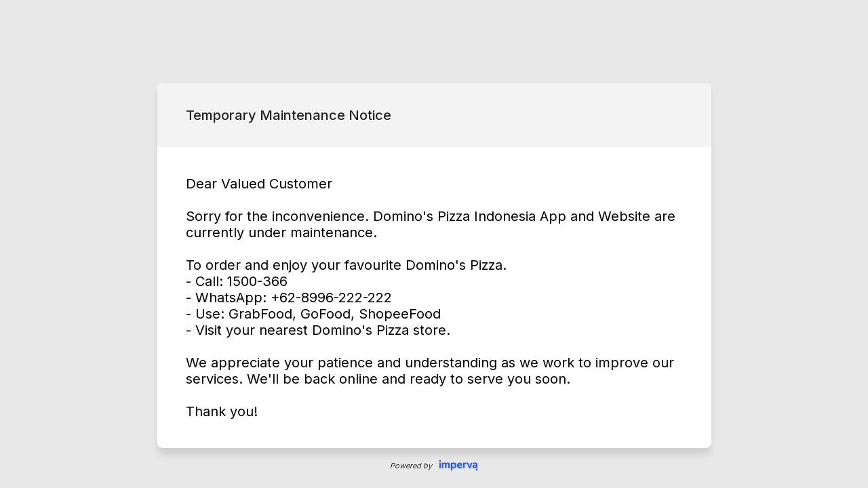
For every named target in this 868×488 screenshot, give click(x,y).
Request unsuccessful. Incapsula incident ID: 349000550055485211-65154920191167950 (434, 244)
